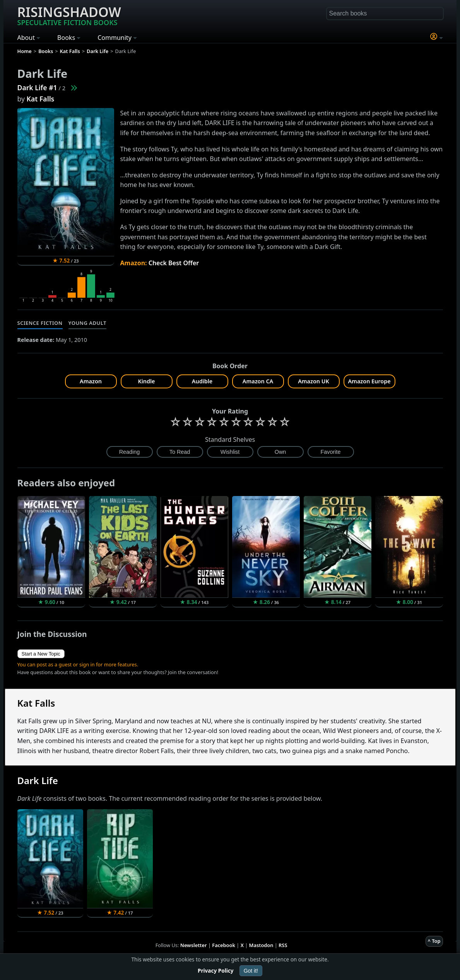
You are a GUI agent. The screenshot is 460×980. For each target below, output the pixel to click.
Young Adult (87, 323)
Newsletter (194, 945)
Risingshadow (69, 15)
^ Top (434, 941)
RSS (283, 945)
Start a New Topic (41, 654)
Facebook (224, 945)
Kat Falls (41, 99)
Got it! (251, 971)
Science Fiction (40, 323)
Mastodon (261, 945)
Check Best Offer (174, 263)
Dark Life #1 (37, 88)
